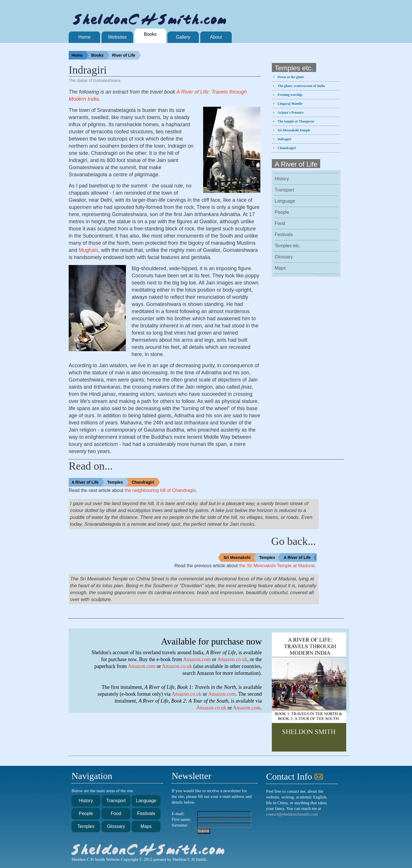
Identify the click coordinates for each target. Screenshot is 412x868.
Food (280, 223)
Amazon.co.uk (232, 659)
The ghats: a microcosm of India (301, 86)
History (282, 179)
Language (285, 201)
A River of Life (88, 482)
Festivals (284, 235)
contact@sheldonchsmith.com (292, 814)
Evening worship (290, 95)
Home (80, 55)
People (282, 212)
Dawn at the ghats (291, 77)
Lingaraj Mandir (290, 104)
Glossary (284, 257)
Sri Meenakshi (240, 557)
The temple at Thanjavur (296, 121)
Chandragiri (287, 148)
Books (100, 55)
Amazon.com (197, 659)
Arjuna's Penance (291, 112)
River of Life (127, 55)
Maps (280, 268)
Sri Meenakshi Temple (294, 130)
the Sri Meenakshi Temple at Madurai (277, 566)
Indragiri (284, 139)
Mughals (88, 250)
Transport (284, 190)
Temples (118, 482)
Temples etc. (288, 246)
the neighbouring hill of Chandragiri (160, 490)
